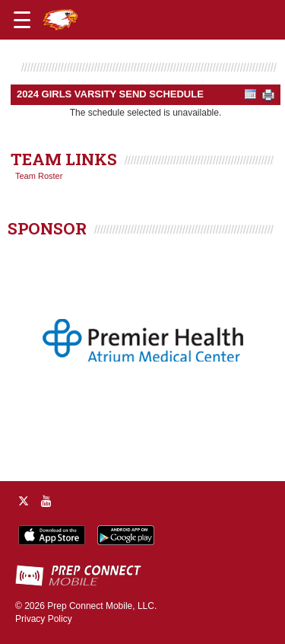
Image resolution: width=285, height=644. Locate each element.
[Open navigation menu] (22, 20)
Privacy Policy (44, 619)
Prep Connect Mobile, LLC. (102, 606)
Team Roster (39, 176)
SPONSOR (47, 228)
